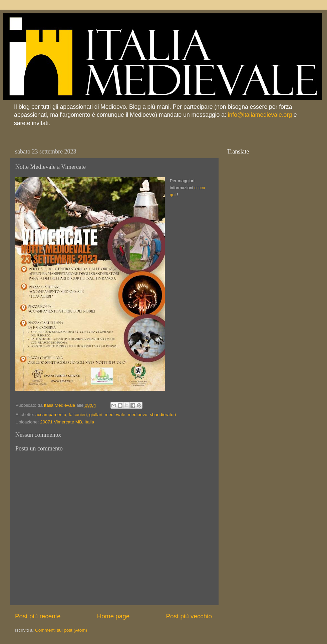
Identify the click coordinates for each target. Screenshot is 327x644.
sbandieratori (163, 415)
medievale (115, 415)
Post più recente (38, 616)
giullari (96, 415)
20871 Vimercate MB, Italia (67, 422)
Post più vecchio (189, 616)
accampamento (51, 415)
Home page (113, 616)
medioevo (138, 415)
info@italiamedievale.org (260, 115)
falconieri (78, 415)
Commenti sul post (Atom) (61, 630)
